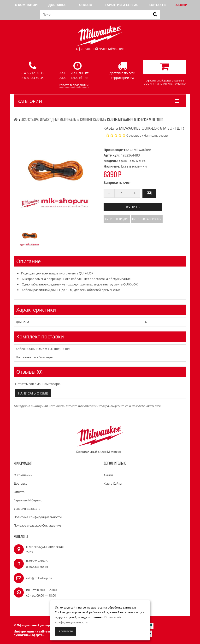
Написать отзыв (156, 135)
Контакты (158, 5)
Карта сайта (113, 483)
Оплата (86, 5)
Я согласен (66, 631)
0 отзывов (134, 135)
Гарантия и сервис (122, 5)
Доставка (57, 5)
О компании (26, 5)
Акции (182, 5)
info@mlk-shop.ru (39, 578)
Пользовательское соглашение (37, 525)
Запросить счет (117, 183)
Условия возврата (27, 509)
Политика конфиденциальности (38, 517)
